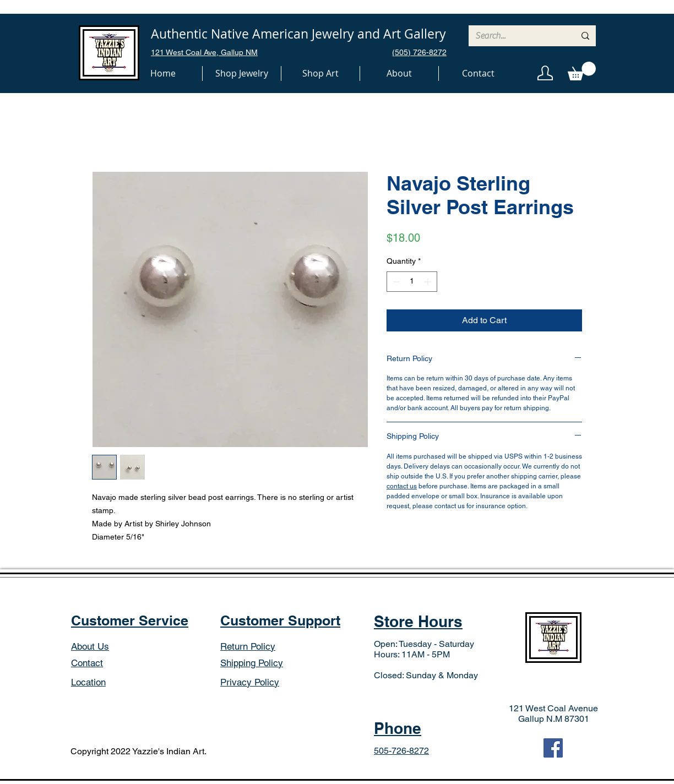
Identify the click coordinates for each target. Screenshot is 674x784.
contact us (402, 486)
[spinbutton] (412, 282)
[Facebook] (553, 748)
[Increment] (429, 282)
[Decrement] (395, 282)
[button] (242, 73)
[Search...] (517, 36)
